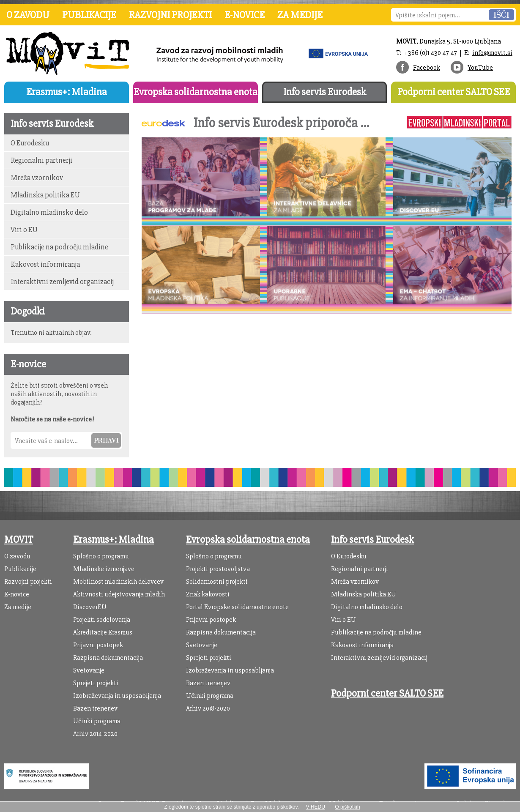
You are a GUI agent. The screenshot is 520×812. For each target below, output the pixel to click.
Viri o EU (24, 230)
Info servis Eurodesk (325, 92)
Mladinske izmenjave (104, 569)
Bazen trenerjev (95, 708)
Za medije (300, 15)
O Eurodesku (30, 143)
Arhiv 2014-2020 (95, 734)
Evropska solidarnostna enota (196, 92)
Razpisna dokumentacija (108, 658)
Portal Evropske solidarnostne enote (237, 607)
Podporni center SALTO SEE (454, 92)
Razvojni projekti (170, 15)
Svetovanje (89, 670)
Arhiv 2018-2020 (208, 708)
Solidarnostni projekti (217, 582)
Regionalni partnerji (41, 160)
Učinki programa (97, 721)
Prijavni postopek (98, 645)
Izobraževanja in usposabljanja (117, 696)
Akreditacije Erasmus (103, 632)
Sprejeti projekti (96, 683)
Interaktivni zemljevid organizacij (62, 282)
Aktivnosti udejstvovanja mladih (119, 594)
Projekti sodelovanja (102, 620)
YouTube (480, 68)
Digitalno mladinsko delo (49, 212)
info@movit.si (492, 53)
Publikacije (89, 15)
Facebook (427, 68)
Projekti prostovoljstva (218, 569)
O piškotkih (347, 807)
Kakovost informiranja (45, 264)
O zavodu (28, 15)
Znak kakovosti (208, 594)
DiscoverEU (90, 607)
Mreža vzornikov (37, 178)
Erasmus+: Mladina (67, 92)
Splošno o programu (101, 556)
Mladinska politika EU (45, 195)
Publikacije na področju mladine (59, 247)
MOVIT (19, 540)
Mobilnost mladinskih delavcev (118, 582)
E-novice (245, 15)
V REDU (316, 807)
